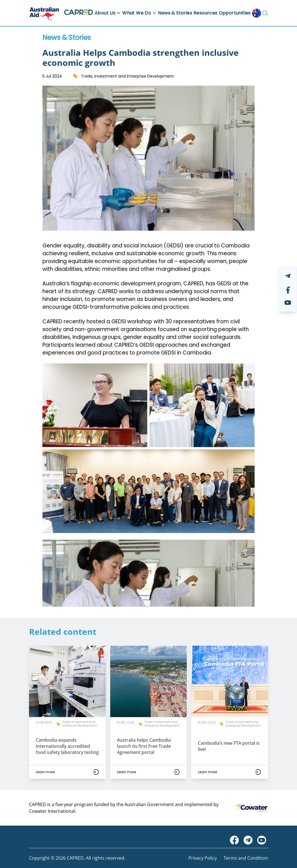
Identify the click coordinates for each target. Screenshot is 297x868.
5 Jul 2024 (52, 76)
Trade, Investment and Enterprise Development (127, 76)
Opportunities (235, 13)
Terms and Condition (246, 858)
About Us (108, 13)
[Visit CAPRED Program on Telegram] (248, 840)
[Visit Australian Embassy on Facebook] (234, 840)
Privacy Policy (203, 858)
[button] (67, 712)
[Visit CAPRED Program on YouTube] (262, 840)
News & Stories (175, 13)
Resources (205, 13)
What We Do (139, 13)
